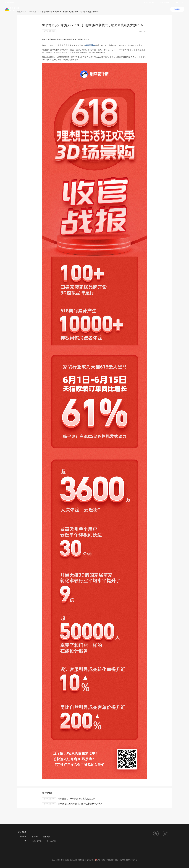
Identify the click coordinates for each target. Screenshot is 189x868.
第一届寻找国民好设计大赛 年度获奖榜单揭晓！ (80, 804)
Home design (10, 2)
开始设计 (177, 9)
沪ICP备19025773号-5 (129, 860)
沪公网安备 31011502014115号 (107, 860)
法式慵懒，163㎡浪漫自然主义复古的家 (77, 799)
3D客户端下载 (37, 841)
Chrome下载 (51, 841)
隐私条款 (47, 837)
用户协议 (35, 837)
